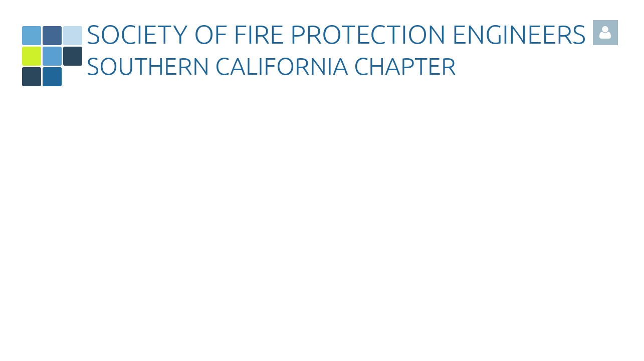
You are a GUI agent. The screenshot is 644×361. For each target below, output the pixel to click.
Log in (605, 33)
